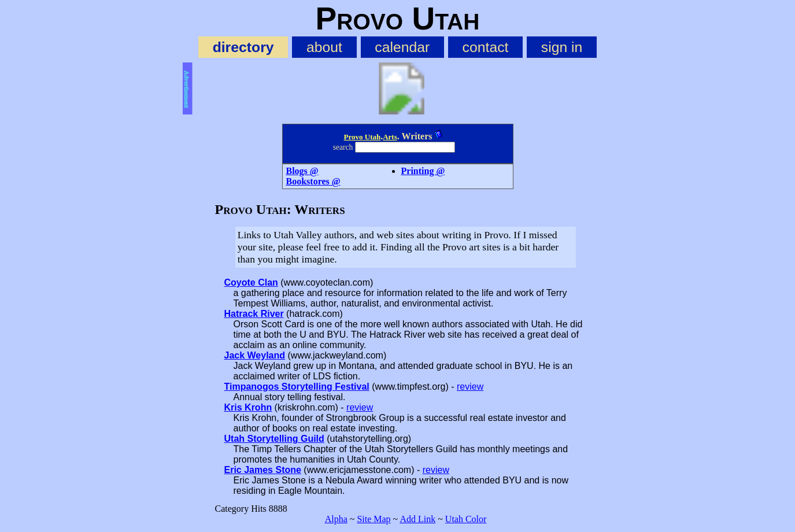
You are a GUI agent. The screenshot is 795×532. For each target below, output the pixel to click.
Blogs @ (302, 171)
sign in (562, 47)
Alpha (336, 519)
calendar (402, 47)
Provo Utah (363, 137)
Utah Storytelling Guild (274, 439)
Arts (390, 137)
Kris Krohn (248, 407)
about (324, 47)
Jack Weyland (255, 355)
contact (486, 47)
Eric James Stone (263, 470)
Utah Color (466, 519)
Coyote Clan (251, 282)
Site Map (374, 519)
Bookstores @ (313, 181)
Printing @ (423, 171)
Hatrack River (254, 314)
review (470, 387)
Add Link (417, 519)
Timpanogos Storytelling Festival (297, 387)
